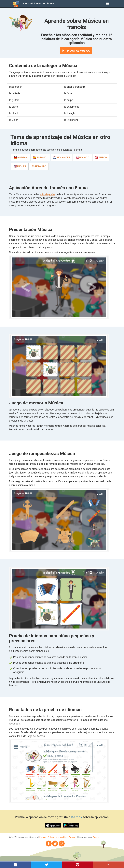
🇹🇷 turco (101, 157)
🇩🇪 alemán (21, 157)
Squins (96, 837)
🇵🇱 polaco (83, 157)
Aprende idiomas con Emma (38, 3)
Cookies (73, 837)
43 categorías (48, 194)
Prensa (43, 837)
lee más (76, 817)
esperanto (39, 166)
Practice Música (76, 51)
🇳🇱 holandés (62, 157)
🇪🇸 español (40, 157)
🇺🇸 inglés (20, 166)
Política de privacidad (57, 837)
